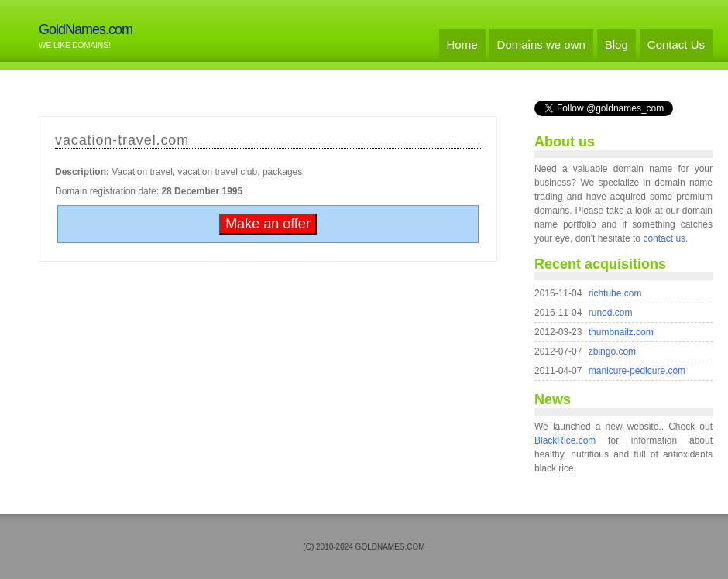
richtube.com (615, 293)
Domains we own (541, 45)
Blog (616, 45)
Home (462, 45)
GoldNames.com (86, 29)
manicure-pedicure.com (637, 371)
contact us (664, 238)
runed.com (611, 313)
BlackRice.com (565, 440)
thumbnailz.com (621, 332)
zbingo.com (612, 351)
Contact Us (676, 45)
